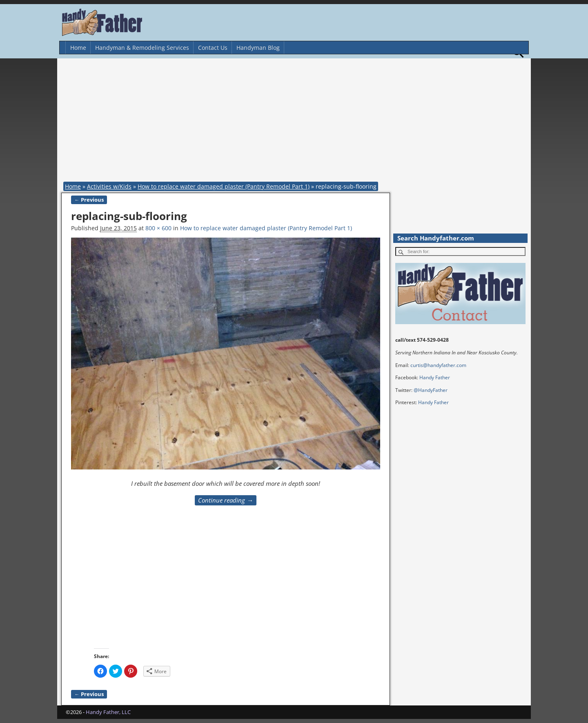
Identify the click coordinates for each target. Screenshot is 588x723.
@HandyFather (431, 390)
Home (78, 48)
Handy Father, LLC (108, 712)
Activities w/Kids (109, 186)
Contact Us (213, 48)
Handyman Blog (258, 48)
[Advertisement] (296, 122)
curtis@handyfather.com (438, 365)
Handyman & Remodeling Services (142, 48)
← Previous (89, 200)
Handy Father (435, 377)
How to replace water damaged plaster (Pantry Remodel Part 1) (224, 186)
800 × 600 (158, 228)
